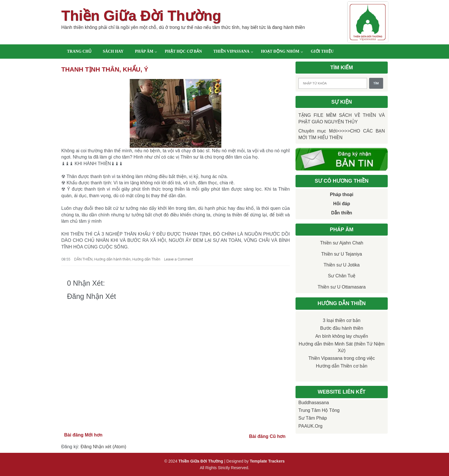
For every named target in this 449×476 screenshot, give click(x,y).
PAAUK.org (310, 426)
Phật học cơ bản (183, 51)
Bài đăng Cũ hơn (267, 436)
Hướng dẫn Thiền (146, 259)
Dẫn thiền (341, 213)
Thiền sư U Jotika (342, 265)
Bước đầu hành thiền (342, 328)
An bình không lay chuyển (342, 336)
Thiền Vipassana (231, 51)
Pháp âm (144, 51)
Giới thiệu (322, 51)
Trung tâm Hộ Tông (319, 410)
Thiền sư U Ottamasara (342, 287)
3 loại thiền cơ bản (341, 320)
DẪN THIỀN (83, 259)
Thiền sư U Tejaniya (342, 254)
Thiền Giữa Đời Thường (141, 16)
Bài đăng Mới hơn (83, 435)
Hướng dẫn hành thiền (112, 259)
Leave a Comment (179, 259)
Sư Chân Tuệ (342, 276)
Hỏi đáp (342, 204)
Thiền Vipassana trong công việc (342, 358)
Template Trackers (267, 461)
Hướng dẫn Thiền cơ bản (342, 366)
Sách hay (113, 51)
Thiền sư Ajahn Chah (342, 243)
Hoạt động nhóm (280, 51)
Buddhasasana (314, 403)
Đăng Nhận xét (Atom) (104, 447)
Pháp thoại (342, 194)
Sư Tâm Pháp (313, 418)
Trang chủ (79, 51)
